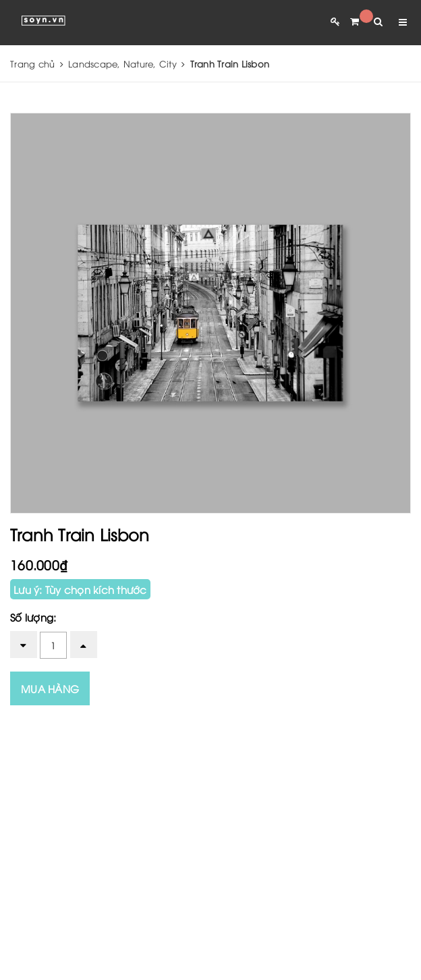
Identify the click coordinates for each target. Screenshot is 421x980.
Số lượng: (33, 617)
